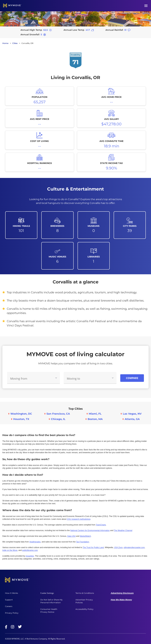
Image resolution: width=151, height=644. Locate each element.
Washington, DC (21, 414)
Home (5, 43)
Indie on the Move (10, 550)
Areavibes (30, 556)
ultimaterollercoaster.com (134, 547)
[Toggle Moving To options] (113, 378)
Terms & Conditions (85, 593)
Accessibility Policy (84, 609)
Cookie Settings (47, 593)
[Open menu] (146, 6)
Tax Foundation (83, 542)
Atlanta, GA (132, 419)
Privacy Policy (12, 613)
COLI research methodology (79, 519)
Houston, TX (21, 419)
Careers (9, 606)
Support (9, 600)
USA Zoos (118, 547)
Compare (132, 378)
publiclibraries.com (30, 550)
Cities (15, 43)
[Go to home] (12, 6)
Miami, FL (95, 414)
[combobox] (33, 378)
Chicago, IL (58, 419)
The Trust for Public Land (93, 547)
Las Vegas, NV (132, 414)
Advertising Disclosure (122, 593)
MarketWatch (85, 536)
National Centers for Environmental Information (90, 530)
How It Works (12, 593)
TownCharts (101, 525)
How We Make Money (121, 600)
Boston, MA (95, 419)
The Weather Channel (123, 530)
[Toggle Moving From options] (56, 378)
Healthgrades (35, 542)
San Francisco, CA (58, 414)
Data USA (71, 536)
